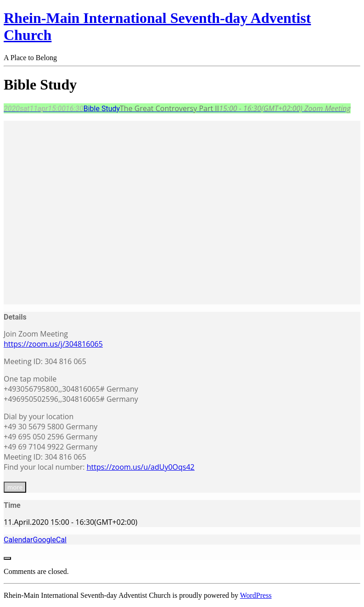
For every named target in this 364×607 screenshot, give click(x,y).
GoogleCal (50, 540)
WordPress (256, 595)
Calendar (18, 540)
